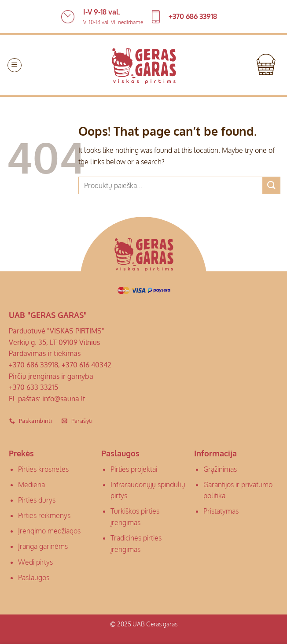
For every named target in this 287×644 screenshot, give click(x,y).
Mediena (31, 485)
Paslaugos (34, 577)
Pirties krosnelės (43, 469)
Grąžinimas (220, 469)
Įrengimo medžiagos (49, 531)
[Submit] (272, 185)
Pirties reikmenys (44, 515)
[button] (15, 65)
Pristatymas (221, 511)
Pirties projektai (134, 469)
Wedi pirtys (35, 562)
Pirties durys (37, 500)
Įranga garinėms (43, 546)
